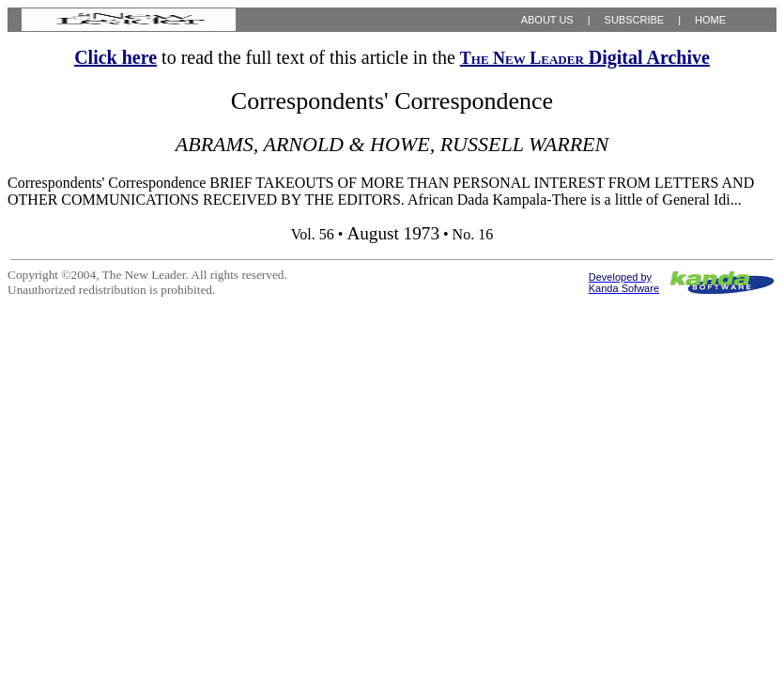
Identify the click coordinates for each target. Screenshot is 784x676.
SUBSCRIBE (635, 20)
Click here (115, 57)
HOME (710, 20)
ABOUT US (547, 20)
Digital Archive (585, 57)
